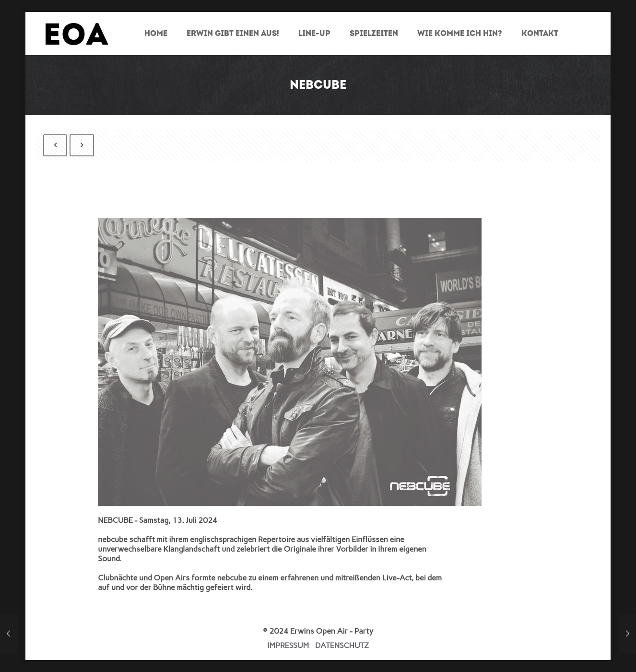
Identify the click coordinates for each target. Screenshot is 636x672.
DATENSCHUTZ (342, 645)
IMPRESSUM (288, 645)
